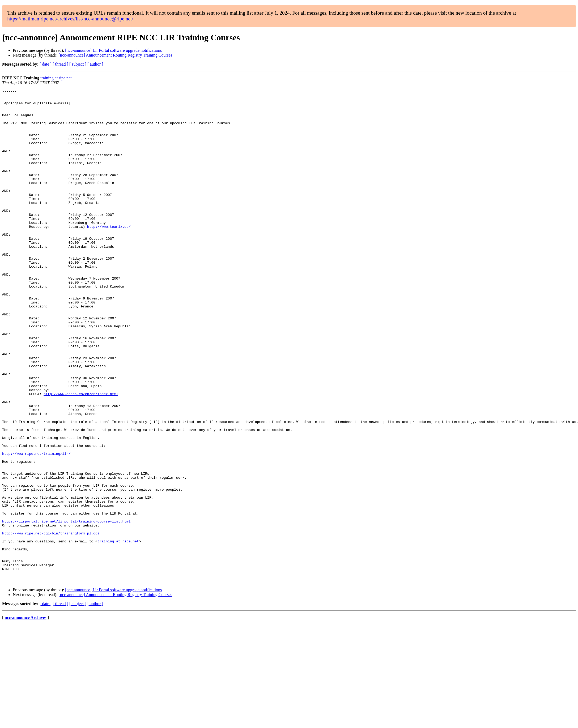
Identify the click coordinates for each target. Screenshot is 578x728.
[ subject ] (78, 64)
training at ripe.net (56, 78)
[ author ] (95, 64)
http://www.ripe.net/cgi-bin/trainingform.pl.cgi (51, 622)
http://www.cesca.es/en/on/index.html (81, 455)
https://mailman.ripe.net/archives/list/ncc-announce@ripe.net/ (70, 19)
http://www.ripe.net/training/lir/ (36, 527)
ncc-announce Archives (25, 715)
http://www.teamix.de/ (109, 254)
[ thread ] (60, 64)
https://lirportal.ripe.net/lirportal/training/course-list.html (66, 608)
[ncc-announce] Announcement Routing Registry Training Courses (115, 55)
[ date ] (46, 64)
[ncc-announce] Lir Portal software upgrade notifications (113, 50)
